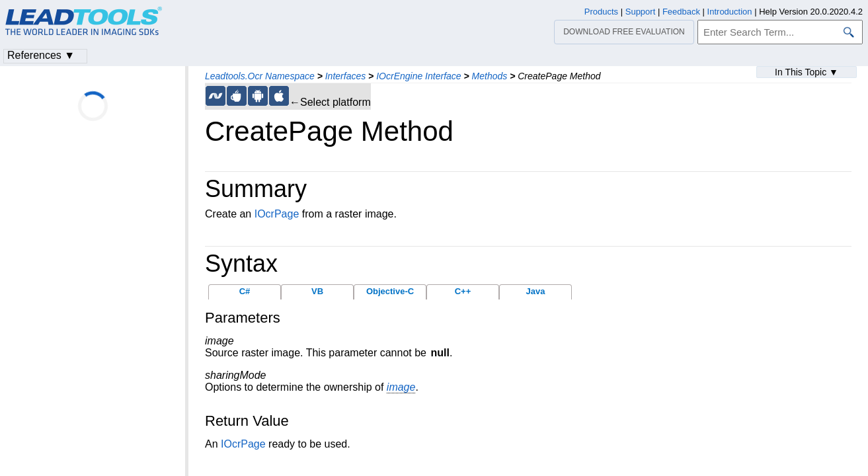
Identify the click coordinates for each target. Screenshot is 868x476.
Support (641, 12)
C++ (463, 291)
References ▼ (41, 55)
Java (536, 291)
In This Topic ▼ (807, 72)
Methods (490, 76)
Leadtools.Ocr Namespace (260, 76)
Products (601, 12)
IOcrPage (277, 214)
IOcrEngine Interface (418, 76)
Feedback (681, 12)
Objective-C (390, 291)
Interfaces (345, 76)
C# (245, 291)
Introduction (730, 12)
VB (317, 291)
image (401, 387)
